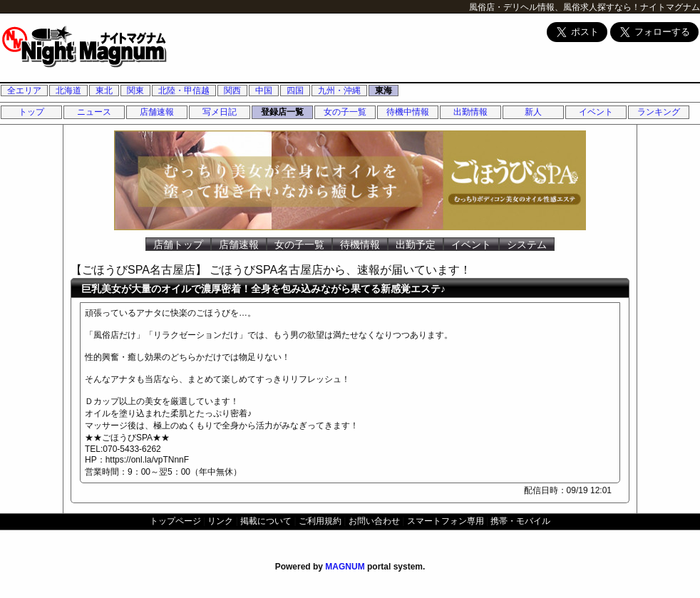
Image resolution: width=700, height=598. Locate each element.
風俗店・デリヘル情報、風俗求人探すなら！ (555, 7)
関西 (232, 91)
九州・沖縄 (339, 91)
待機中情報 (408, 112)
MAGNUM (345, 567)
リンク (220, 521)
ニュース (94, 112)
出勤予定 (416, 244)
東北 (104, 91)
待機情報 (360, 244)
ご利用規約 (320, 521)
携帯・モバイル (520, 521)
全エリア (24, 91)
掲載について (266, 521)
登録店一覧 (282, 112)
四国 (295, 91)
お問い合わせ (374, 521)
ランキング (659, 112)
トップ (31, 112)
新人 (533, 112)
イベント (596, 112)
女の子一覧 (345, 112)
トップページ (175, 521)
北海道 (68, 91)
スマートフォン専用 (446, 521)
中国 (264, 91)
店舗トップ (178, 244)
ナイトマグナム (670, 7)
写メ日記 (220, 112)
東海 (384, 91)
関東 (135, 91)
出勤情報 (470, 112)
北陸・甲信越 (184, 91)
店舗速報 (157, 112)
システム (527, 244)
